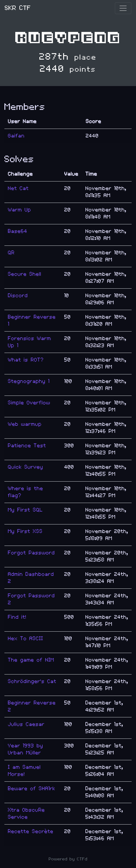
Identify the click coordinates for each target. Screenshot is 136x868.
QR (11, 253)
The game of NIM (31, 660)
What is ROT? (26, 360)
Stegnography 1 (29, 381)
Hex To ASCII (26, 639)
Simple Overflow (29, 403)
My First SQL (25, 510)
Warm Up (20, 210)
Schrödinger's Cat (32, 681)
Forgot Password (31, 553)
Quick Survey (26, 467)
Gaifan (16, 136)
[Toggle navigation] (123, 8)
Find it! (17, 617)
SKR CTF (18, 8)
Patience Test (27, 446)
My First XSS (25, 531)
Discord (18, 296)
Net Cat (18, 188)
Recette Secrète (31, 831)
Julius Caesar (26, 724)
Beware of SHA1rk (32, 789)
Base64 (18, 231)
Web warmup (25, 424)
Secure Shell (25, 274)
